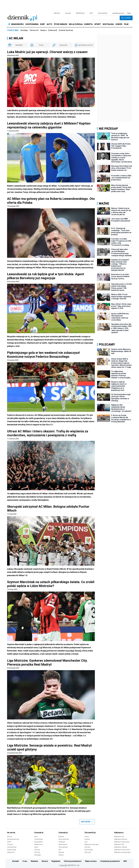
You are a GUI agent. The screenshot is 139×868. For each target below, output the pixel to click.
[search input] (106, 18)
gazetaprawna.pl (118, 13)
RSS (125, 861)
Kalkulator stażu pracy (122, 842)
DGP (91, 13)
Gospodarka (38, 842)
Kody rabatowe (64, 839)
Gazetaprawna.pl (13, 839)
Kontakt (16, 861)
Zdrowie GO (34, 30)
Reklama (34, 861)
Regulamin (56, 861)
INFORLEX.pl (80, 13)
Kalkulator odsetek (121, 847)
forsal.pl (68, 13)
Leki (86, 842)
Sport (36, 847)
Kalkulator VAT (119, 844)
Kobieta (61, 837)
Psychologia (89, 850)
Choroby (87, 847)
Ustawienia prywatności (110, 861)
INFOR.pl (57, 13)
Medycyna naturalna (92, 844)
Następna (87, 822)
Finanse (87, 839)
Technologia (39, 839)
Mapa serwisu (91, 861)
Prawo (87, 837)
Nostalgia (24, 30)
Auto (36, 837)
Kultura (61, 855)
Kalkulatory (119, 833)
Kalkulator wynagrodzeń (123, 852)
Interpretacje (12, 850)
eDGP (9, 842)
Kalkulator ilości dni (121, 839)
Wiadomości (39, 844)
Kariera (45, 861)
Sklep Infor (11, 852)
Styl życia (88, 852)
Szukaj (126, 18)
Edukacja (62, 842)
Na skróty (11, 833)
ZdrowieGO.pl (103, 13)
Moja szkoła (63, 844)
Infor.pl (10, 837)
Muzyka (61, 852)
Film (60, 850)
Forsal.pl (10, 844)
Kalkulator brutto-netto (122, 850)
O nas (25, 861)
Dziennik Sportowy (66, 30)
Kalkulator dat (119, 837)
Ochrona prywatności (73, 861)
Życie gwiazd (63, 847)
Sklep (129, 13)
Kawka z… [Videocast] (49, 30)
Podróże (37, 852)
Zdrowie (37, 850)
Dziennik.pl (39, 833)
